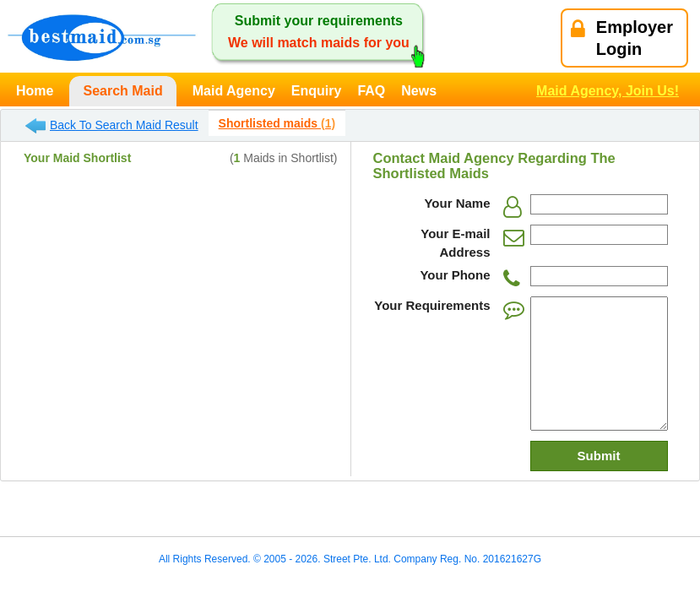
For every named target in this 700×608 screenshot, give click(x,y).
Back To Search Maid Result (112, 126)
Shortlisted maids (277, 123)
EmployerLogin (622, 38)
